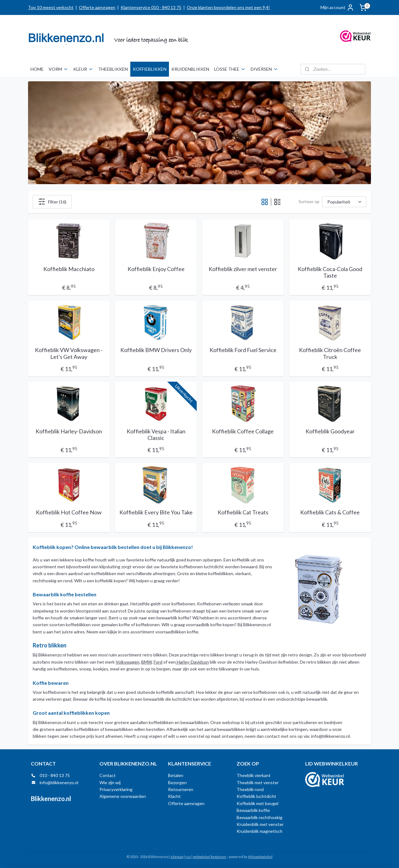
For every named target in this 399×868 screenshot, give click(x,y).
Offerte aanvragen (97, 7)
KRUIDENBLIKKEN (190, 69)
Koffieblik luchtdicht (256, 796)
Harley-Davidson (192, 662)
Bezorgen (177, 782)
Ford (158, 662)
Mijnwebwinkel (260, 857)
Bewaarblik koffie (253, 810)
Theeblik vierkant (254, 775)
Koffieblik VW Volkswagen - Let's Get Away (69, 353)
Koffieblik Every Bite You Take (156, 512)
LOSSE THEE (230, 69)
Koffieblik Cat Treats (243, 512)
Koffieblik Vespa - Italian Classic (156, 435)
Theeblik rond (250, 789)
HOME (37, 69)
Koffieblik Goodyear (330, 431)
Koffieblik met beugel (257, 803)
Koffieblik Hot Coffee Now (69, 512)
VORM (58, 69)
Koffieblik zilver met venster (243, 269)
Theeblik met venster (258, 782)
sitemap (177, 857)
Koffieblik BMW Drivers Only (156, 350)
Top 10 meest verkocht (51, 7)
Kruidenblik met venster (260, 824)
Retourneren (181, 789)
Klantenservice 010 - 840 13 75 (151, 7)
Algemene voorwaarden (123, 796)
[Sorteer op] (344, 202)
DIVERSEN (264, 69)
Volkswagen (127, 662)
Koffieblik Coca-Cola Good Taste (330, 272)
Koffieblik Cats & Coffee (330, 512)
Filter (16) (52, 202)
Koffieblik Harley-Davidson (69, 431)
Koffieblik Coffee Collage (243, 431)
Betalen (176, 775)
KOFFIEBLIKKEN (150, 69)
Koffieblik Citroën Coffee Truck (330, 353)
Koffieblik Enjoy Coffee (156, 269)
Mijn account (337, 7)
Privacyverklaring (116, 789)
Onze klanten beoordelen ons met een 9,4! (228, 7)
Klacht (174, 796)
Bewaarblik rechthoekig (260, 817)
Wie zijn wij (110, 782)
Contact (108, 775)
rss (188, 857)
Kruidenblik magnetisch (260, 831)
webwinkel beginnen (210, 857)
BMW (147, 662)
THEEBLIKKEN (113, 69)
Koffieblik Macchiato (69, 269)
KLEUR (83, 69)
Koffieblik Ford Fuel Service (243, 350)
